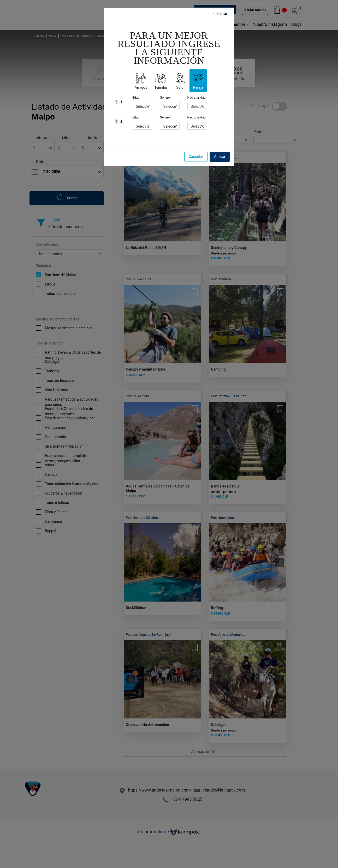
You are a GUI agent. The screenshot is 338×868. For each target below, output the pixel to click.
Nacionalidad (197, 98)
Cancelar (196, 157)
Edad (136, 98)
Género (165, 98)
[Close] (221, 14)
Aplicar (220, 157)
